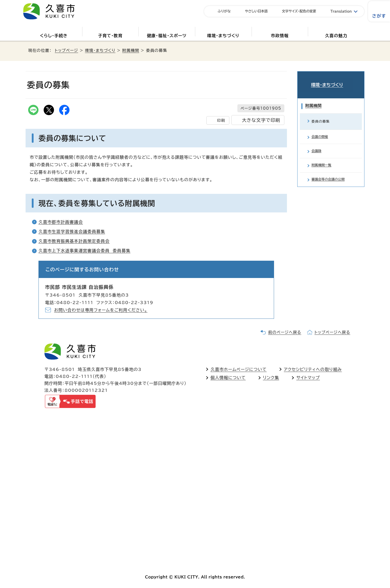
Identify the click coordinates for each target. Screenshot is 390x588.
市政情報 (280, 36)
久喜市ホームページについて (239, 369)
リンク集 (271, 378)
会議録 (317, 148)
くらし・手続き (54, 36)
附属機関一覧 (322, 165)
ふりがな (224, 11)
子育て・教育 (110, 36)
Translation (341, 11)
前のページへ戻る (285, 332)
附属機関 (131, 50)
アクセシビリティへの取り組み (313, 369)
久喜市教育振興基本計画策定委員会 (74, 241)
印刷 (221, 120)
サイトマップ (308, 378)
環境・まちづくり (223, 36)
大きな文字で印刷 (261, 120)
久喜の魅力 (336, 36)
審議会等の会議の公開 (330, 181)
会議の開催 (321, 132)
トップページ (66, 50)
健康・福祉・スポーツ (167, 36)
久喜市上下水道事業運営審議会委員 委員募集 (84, 251)
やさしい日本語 (256, 11)
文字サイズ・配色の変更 (299, 11)
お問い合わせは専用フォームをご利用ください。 (101, 310)
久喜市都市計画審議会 (61, 222)
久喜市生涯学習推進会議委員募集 (72, 232)
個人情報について (228, 378)
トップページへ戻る (332, 332)
